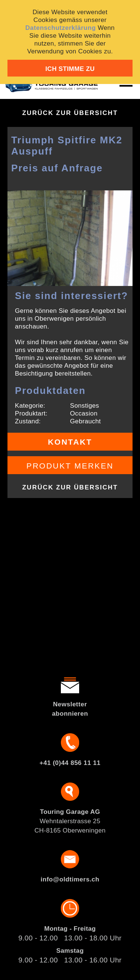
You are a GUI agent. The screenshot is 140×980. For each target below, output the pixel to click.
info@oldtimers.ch (70, 879)
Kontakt (70, 442)
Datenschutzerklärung (61, 28)
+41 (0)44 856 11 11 (70, 763)
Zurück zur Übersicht (70, 113)
